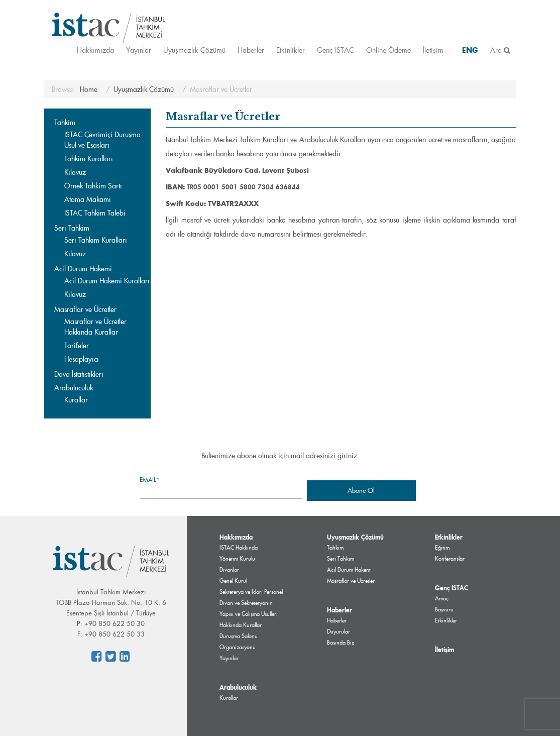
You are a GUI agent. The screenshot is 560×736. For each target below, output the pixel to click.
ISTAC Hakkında (239, 548)
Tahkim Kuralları (89, 159)
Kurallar (76, 400)
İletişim (433, 50)
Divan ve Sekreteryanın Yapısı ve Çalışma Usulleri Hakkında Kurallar (249, 614)
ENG (470, 50)
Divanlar (229, 570)
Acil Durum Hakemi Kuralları (107, 281)
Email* (221, 487)
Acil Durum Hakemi (83, 269)
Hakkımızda (95, 50)
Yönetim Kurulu (237, 559)
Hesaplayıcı (82, 359)
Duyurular (339, 632)
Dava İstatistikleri (79, 374)
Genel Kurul (233, 581)
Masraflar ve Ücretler (85, 309)
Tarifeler (77, 346)
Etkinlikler (291, 50)
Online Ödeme (388, 50)
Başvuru (444, 609)
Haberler (251, 50)
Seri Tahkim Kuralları (96, 240)
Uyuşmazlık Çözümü (194, 50)
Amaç (442, 598)
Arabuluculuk (74, 388)
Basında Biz (341, 643)
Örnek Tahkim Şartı (93, 186)
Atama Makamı (88, 199)
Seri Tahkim (72, 228)
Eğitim (442, 548)
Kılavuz (75, 172)
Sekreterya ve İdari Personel (251, 592)
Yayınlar (139, 50)
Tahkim (65, 123)
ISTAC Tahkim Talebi (95, 213)
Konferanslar (450, 559)
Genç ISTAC (335, 50)
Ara (500, 50)
